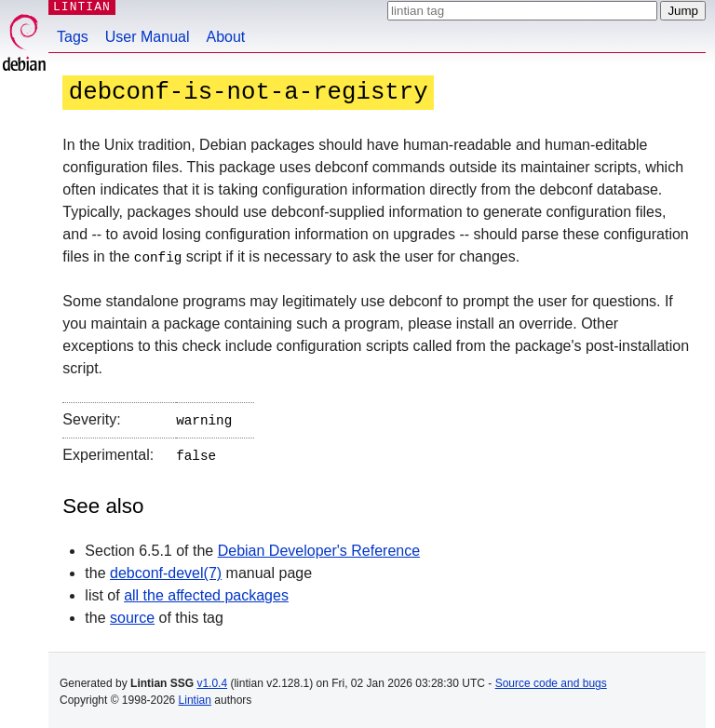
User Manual (148, 37)
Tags (73, 37)
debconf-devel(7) (166, 569)
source (132, 614)
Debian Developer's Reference (319, 547)
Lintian (195, 696)
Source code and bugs (551, 680)
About (226, 37)
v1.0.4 (212, 680)
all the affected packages (206, 592)
